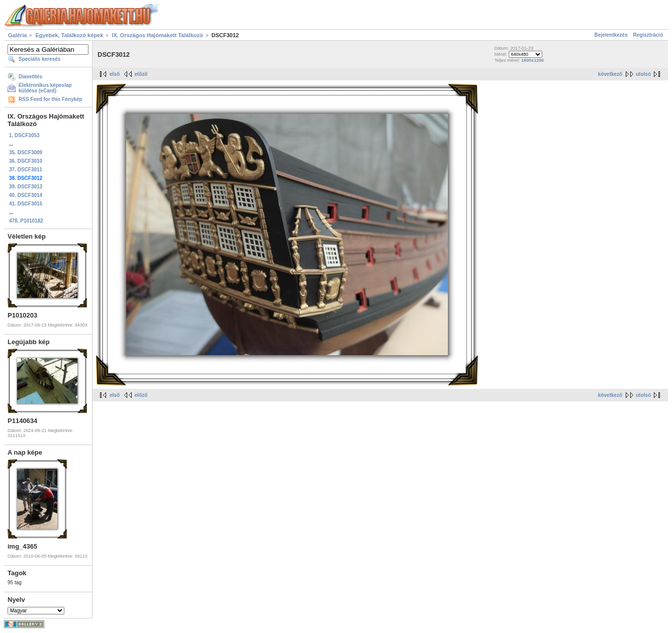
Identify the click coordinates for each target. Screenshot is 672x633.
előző (141, 74)
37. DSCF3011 (26, 170)
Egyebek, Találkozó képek (69, 35)
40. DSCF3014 (26, 195)
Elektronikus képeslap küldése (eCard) (45, 88)
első (115, 74)
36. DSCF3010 (26, 161)
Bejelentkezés (611, 35)
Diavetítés (30, 77)
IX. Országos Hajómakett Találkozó (157, 35)
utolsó (643, 74)
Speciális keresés (39, 59)
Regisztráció (648, 35)
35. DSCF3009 (26, 152)
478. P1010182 (26, 221)
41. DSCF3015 (26, 204)
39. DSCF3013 (26, 187)
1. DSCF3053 (24, 135)
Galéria (17, 35)
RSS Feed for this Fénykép (51, 99)
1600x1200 (533, 60)
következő (610, 74)
